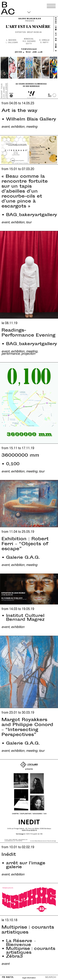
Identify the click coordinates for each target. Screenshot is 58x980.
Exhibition (18, 126)
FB (4, 977)
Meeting (32, 126)
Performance (11, 353)
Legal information (29, 978)
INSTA (10, 977)
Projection (28, 353)
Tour (29, 222)
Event (5, 126)
